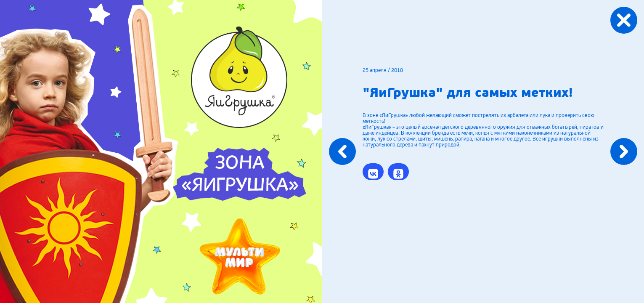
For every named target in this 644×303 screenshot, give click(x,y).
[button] (373, 172)
